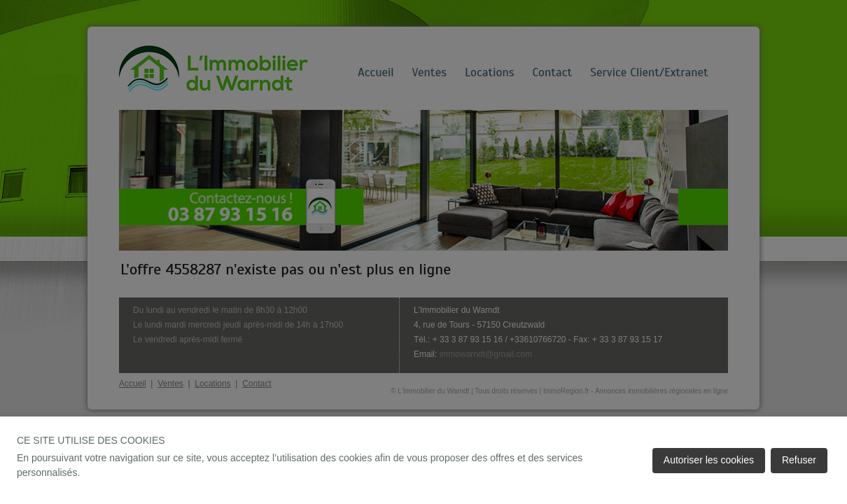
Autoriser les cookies (709, 460)
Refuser (799, 460)
